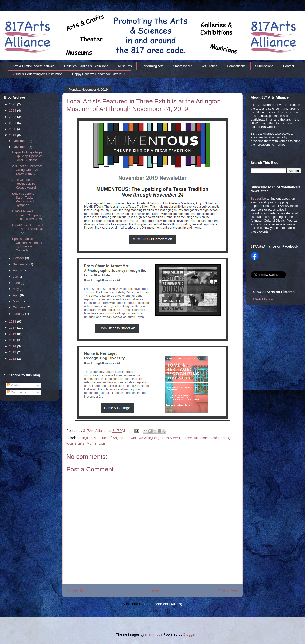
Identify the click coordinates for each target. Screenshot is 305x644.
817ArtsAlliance (96, 431)
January (19, 314)
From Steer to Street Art (179, 438)
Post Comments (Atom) (163, 604)
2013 (13, 352)
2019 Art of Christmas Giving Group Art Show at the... (27, 170)
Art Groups (209, 66)
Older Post (229, 591)
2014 (13, 346)
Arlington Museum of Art (98, 438)
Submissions (264, 66)
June (17, 283)
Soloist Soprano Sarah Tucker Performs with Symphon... (23, 199)
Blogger (189, 634)
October (19, 258)
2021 (13, 123)
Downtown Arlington (142, 438)
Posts (13, 385)
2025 (13, 104)
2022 (13, 117)
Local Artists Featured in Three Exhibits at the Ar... (27, 229)
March (18, 301)
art (122, 438)
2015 (13, 340)
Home (153, 591)
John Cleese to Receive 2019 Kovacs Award (24, 184)
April (17, 295)
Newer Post (77, 591)
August (18, 270)
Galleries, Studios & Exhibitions (86, 66)
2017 (13, 328)
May (16, 289)
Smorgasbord (183, 66)
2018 (13, 322)
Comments (17, 392)
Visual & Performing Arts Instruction (38, 74)
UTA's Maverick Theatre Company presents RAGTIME (28, 215)
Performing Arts (152, 66)
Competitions (236, 66)
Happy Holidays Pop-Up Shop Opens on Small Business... (27, 156)
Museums (125, 66)
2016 (13, 334)
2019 (13, 135)
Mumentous (96, 443)
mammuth (153, 634)
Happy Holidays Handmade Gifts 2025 (99, 74)
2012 (13, 359)
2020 (13, 129)
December (21, 141)
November (21, 147)
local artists (75, 443)
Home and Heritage (216, 438)
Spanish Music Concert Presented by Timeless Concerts (27, 245)
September (21, 264)
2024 (13, 110)
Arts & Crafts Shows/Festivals (34, 66)
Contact (289, 66)
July (16, 277)
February (20, 307)
